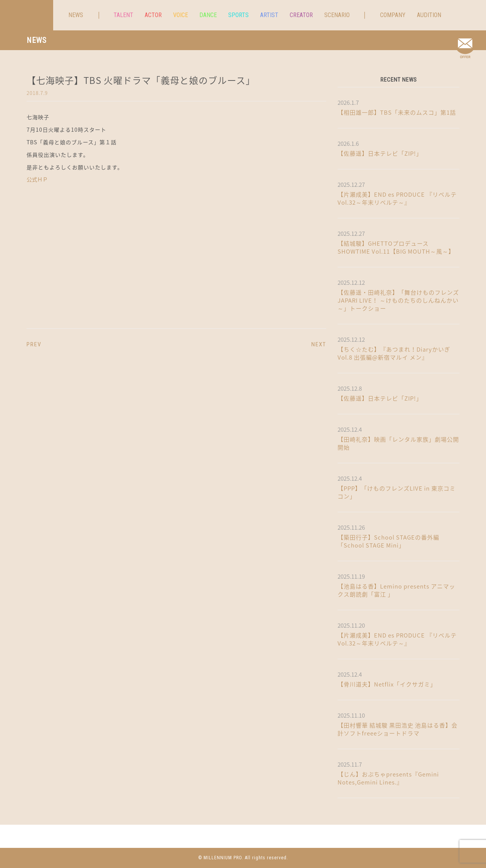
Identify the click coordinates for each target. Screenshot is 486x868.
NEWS (76, 15)
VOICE (181, 15)
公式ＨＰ (37, 179)
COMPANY (393, 15)
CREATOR (301, 15)
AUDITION (429, 15)
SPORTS (238, 15)
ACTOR (153, 15)
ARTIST (269, 15)
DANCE (208, 15)
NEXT (319, 344)
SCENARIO (337, 15)
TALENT (123, 15)
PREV (34, 344)
